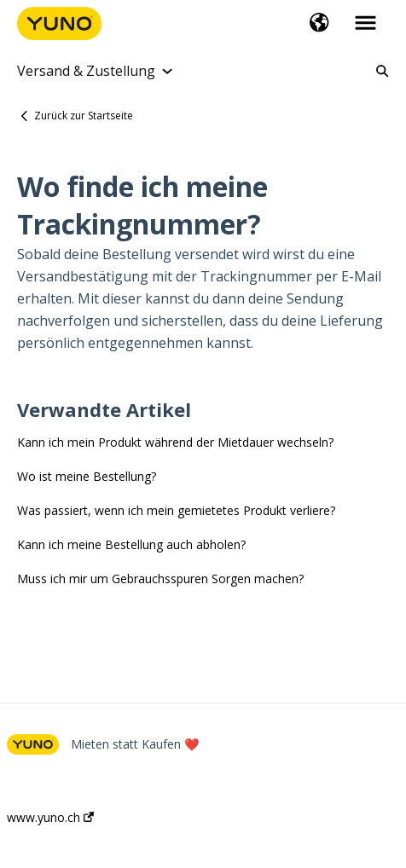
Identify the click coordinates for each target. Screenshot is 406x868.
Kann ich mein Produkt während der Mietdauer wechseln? (175, 442)
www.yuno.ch (50, 818)
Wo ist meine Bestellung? (87, 476)
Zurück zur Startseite (84, 116)
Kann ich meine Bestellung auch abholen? (131, 544)
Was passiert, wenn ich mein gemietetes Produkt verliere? (176, 510)
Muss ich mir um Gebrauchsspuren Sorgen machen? (160, 579)
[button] (319, 24)
